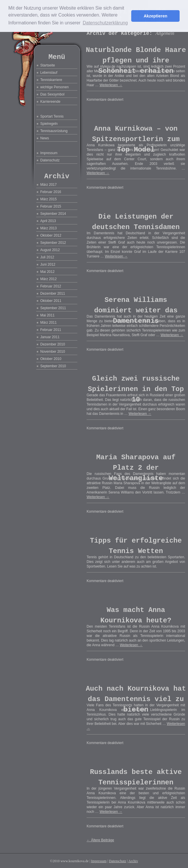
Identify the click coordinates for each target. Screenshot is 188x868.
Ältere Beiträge (100, 840)
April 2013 (48, 221)
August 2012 (50, 250)
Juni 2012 (48, 264)
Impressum (49, 153)
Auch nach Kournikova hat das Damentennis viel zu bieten (136, 699)
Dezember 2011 (53, 293)
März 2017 (49, 185)
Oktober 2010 (51, 359)
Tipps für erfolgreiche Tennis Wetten (136, 546)
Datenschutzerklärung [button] (105, 23)
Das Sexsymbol (52, 94)
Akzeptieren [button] (156, 16)
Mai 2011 (47, 315)
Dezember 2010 (53, 344)
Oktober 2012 (51, 235)
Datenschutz (50, 160)
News (45, 138)
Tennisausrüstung (54, 131)
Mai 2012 (47, 272)
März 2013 (49, 228)
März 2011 (49, 323)
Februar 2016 (51, 192)
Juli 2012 (47, 257)
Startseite (48, 65)
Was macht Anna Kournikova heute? (136, 615)
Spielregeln (49, 124)
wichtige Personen (54, 87)
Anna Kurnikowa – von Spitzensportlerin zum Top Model (136, 139)
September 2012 (53, 243)
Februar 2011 (51, 330)
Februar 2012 (51, 286)
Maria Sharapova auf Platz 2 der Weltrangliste (136, 468)
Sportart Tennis (52, 116)
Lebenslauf (49, 73)
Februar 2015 (51, 206)
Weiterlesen (111, 85)
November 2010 (53, 352)
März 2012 (49, 279)
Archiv (133, 861)
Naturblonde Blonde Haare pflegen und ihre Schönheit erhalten (136, 61)
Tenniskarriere (51, 80)
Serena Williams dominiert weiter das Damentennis (136, 310)
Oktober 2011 (51, 301)
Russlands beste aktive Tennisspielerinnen (136, 777)
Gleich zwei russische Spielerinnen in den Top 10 (136, 389)
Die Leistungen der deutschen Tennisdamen (136, 222)
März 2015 (49, 199)
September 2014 (53, 214)
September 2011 (53, 308)
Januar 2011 (50, 337)
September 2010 (53, 366)
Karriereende (50, 102)
